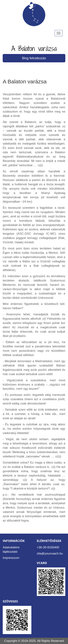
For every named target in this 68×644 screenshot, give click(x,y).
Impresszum (11, 558)
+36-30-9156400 (48, 547)
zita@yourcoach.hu (50, 554)
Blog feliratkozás (34, 58)
